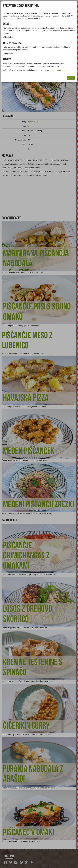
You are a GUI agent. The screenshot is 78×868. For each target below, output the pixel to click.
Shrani (71, 78)
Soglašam (9, 37)
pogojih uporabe (63, 70)
